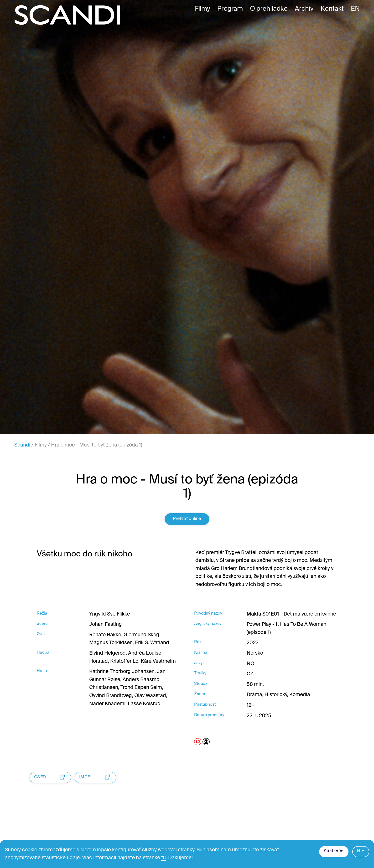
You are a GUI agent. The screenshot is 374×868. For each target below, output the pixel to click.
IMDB (96, 777)
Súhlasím (334, 851)
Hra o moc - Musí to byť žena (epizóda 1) (97, 445)
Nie (361, 851)
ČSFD (51, 777)
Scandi (22, 445)
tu (164, 858)
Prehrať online (187, 519)
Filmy (41, 445)
